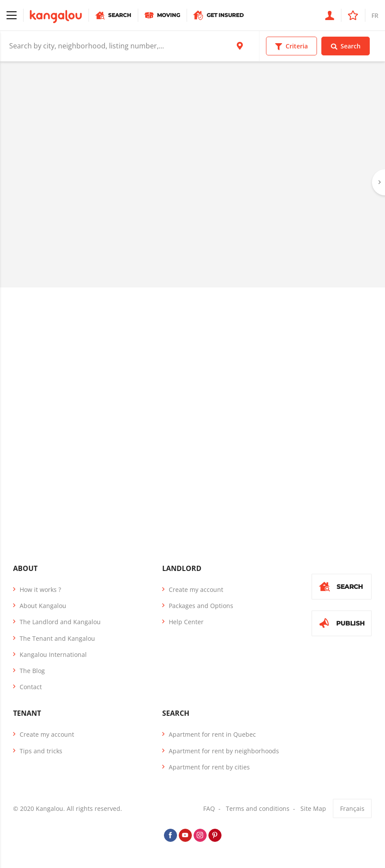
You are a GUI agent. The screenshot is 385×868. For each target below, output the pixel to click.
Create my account (196, 589)
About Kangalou (43, 606)
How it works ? (40, 589)
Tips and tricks (41, 751)
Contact (31, 687)
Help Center (186, 622)
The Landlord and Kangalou (60, 622)
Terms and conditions (258, 808)
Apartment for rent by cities (209, 767)
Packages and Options (201, 606)
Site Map (313, 808)
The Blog (32, 671)
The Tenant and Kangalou (57, 638)
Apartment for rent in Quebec (212, 734)
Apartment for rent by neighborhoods (224, 751)
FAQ (209, 808)
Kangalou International (53, 654)
